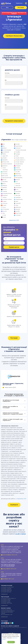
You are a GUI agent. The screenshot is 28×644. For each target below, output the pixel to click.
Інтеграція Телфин (6, 602)
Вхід (7, 8)
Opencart (18, 186)
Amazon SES (6, 162)
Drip (4, 213)
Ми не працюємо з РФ (7, 615)
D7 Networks (6, 209)
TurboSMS (18, 203)
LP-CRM (18, 172)
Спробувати (14, 505)
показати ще (4, 594)
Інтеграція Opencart (6, 592)
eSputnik (18, 209)
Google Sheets (19, 164)
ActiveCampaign (7, 150)
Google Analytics (20, 158)
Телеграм (18, 215)
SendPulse (18, 197)
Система (7, 73)
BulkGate (5, 186)
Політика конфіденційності (8, 611)
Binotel (4, 180)
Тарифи (3, 613)
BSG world (5, 176)
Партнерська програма (7, 612)
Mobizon (18, 180)
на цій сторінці (20, 534)
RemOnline (18, 192)
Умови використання (6, 610)
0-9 (2, 629)
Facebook (18, 148)
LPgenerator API (21, 499)
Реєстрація (21, 8)
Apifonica (5, 166)
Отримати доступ (14, 247)
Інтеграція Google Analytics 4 (9, 598)
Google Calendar (20, 162)
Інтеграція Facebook (6, 590)
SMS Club (18, 195)
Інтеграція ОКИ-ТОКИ (7, 603)
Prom (17, 190)
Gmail (17, 156)
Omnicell (18, 184)
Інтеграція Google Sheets (7, 587)
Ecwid (4, 217)
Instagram (18, 166)
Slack (17, 201)
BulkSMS (5, 188)
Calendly (5, 192)
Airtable (5, 158)
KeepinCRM (18, 170)
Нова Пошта (19, 213)
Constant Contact (7, 199)
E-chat (4, 215)
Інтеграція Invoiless (6, 600)
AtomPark (5, 170)
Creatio (5, 205)
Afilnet (4, 154)
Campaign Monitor (7, 194)
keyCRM (18, 211)
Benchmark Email (7, 178)
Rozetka (18, 194)
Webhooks (18, 207)
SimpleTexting (19, 199)
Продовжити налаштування (14, 121)
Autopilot (5, 172)
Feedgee (18, 154)
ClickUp (5, 197)
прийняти (11, 642)
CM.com (5, 190)
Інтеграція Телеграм (6, 588)
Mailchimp (18, 174)
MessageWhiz (19, 178)
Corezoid (5, 203)
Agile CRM (5, 156)
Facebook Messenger (21, 150)
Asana (4, 168)
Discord (5, 211)
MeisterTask (18, 176)
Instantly (18, 168)
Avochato (5, 174)
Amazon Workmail (7, 164)
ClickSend (5, 195)
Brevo (4, 184)
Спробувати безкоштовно (14, 36)
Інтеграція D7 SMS (6, 601)
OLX (17, 182)
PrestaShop (18, 188)
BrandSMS (5, 182)
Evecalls (18, 144)
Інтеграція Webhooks (6, 591)
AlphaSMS (5, 160)
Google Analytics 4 (20, 160)
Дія (6, 80)
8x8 (4, 144)
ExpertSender (19, 146)
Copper (5, 201)
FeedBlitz (18, 152)
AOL (4, 146)
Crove (4, 207)
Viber (17, 205)
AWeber (5, 148)
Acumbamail (6, 152)
